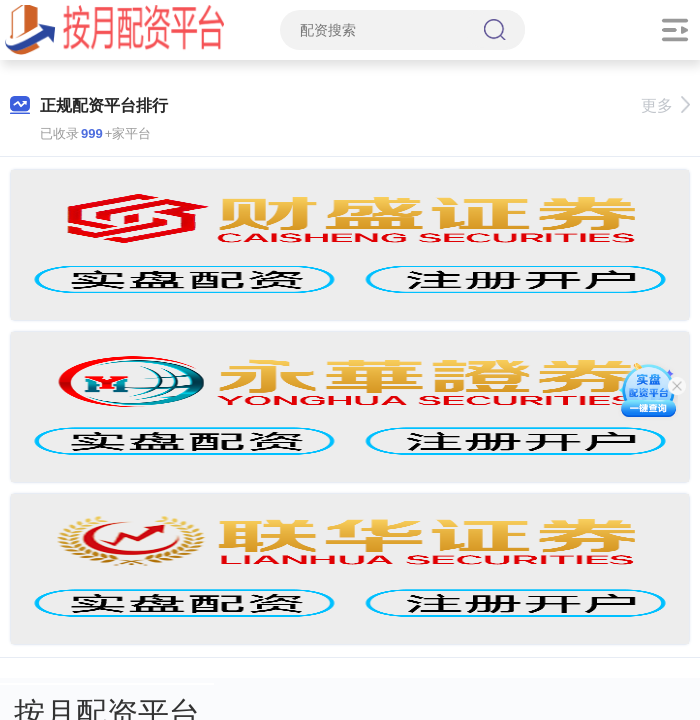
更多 (665, 105)
